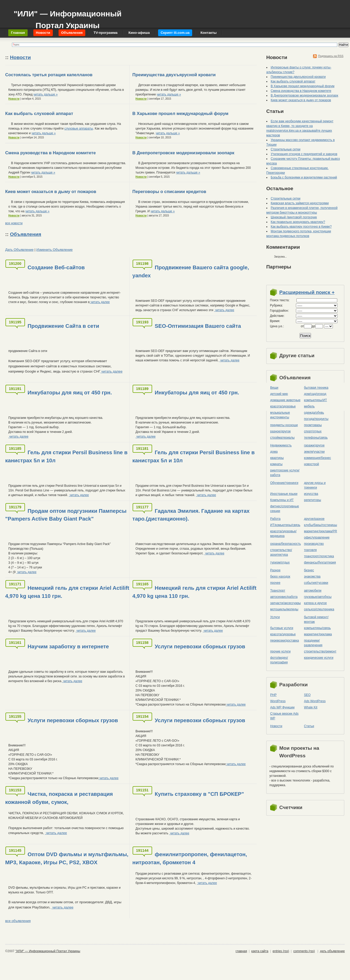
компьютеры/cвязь (317, 628)
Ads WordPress (315, 701)
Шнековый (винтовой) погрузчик (294, 217)
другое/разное (314, 519)
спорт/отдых (313, 431)
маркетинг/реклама (318, 634)
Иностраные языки (284, 494)
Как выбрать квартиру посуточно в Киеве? (301, 227)
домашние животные (285, 400)
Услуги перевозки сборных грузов (200, 646)
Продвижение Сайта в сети (63, 326)
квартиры (277, 458)
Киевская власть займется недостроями (300, 203)
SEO (307, 695)
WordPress (278, 701)
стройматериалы (282, 438)
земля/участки (314, 452)
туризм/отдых (280, 562)
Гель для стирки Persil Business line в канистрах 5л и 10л (66, 456)
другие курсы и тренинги (315, 485)
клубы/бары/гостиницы (320, 525)
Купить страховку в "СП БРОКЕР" (199, 794)
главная (241, 951)
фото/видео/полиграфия (279, 660)
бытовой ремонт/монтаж (316, 619)
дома (274, 452)
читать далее (100, 302)
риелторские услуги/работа (285, 473)
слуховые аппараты (79, 129)
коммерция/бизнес (317, 458)
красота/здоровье (283, 406)
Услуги (275, 617)
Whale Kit (311, 707)
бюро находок (280, 577)
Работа (275, 519)
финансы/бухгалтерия (320, 562)
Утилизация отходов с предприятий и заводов (304, 154)
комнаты (276, 464)
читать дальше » (46, 94)
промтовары (313, 425)
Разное (275, 570)
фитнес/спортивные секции (285, 509)
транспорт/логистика (319, 556)
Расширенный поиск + (307, 292)
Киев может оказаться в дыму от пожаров (51, 192)
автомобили (313, 591)
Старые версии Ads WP (284, 716)
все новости (14, 223)
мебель (309, 406)
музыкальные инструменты (280, 415)
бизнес (309, 570)
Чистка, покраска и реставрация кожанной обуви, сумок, (59, 798)
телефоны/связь (316, 438)
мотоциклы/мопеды (284, 609)
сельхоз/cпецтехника (319, 609)
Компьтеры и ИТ (282, 500)
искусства (311, 494)
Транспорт (278, 591)
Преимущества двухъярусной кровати (174, 75)
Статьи (309, 726)
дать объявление (332, 951)
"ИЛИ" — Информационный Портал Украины (67, 17)
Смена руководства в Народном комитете (50, 153)
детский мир (279, 394)
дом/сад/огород (315, 394)
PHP (273, 695)
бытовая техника (316, 388)
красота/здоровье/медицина (283, 534)
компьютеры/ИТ (315, 400)
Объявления (25, 234)
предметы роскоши (284, 425)
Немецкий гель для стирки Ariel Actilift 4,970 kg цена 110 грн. (67, 592)
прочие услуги (280, 651)
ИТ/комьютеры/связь (285, 525)
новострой (312, 464)
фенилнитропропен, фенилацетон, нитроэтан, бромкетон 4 (190, 858)
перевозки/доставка (284, 640)
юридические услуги (319, 658)
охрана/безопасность (286, 544)
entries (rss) (281, 951)
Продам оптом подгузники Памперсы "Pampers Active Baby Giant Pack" (66, 515)
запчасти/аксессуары (286, 603)
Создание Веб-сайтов (56, 267)
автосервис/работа (284, 597)
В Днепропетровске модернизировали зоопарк (183, 153)
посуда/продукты (316, 419)
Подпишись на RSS (331, 56)
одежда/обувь (314, 413)
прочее (275, 583)
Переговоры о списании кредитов (169, 192)
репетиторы (313, 500)
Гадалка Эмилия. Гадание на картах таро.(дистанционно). (191, 515)
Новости (20, 57)
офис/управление (317, 537)
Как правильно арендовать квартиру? (298, 222)
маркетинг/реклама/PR (320, 531)
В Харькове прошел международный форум (180, 114)
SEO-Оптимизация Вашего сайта (198, 326)
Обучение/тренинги (284, 483)
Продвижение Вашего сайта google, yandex (191, 271)
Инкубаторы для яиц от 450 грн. (70, 392)
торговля (310, 550)
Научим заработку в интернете (68, 646)
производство (314, 544)
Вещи (274, 388)
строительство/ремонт (320, 651)
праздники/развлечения (313, 643)
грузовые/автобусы (318, 597)
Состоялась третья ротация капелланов (49, 75)
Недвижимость (281, 445)
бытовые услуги (282, 628)
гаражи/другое (314, 445)
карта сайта (260, 951)
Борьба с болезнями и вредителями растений (304, 177)
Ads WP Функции (282, 707)
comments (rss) (304, 951)
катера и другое (315, 603)
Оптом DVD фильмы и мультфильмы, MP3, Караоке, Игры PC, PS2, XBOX (67, 858)
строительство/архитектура (281, 552)
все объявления (18, 921)
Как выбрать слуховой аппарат (39, 114)
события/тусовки (316, 583)
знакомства (312, 577)
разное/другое (280, 431)
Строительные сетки (286, 149)
